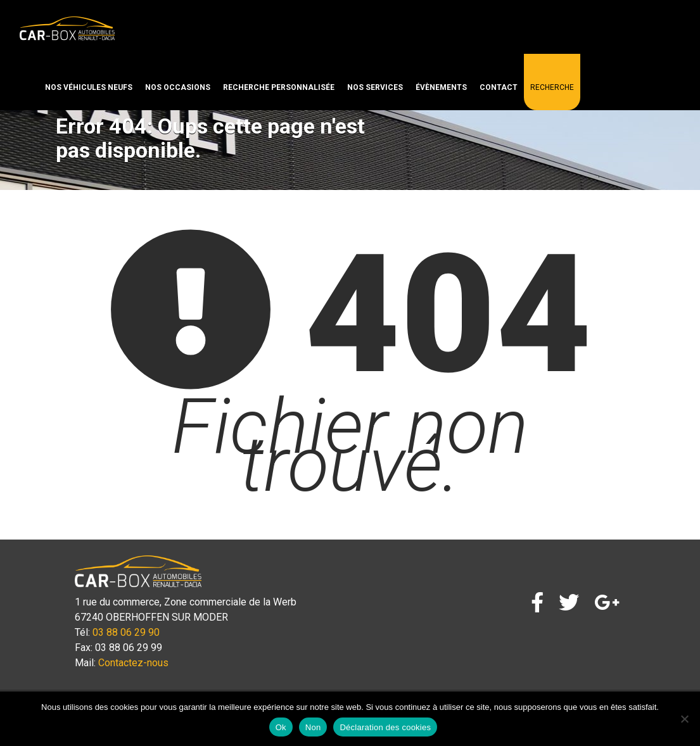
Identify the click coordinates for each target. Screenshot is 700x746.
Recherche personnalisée (279, 87)
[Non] (684, 719)
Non (313, 727)
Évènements (441, 87)
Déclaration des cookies (385, 727)
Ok (281, 727)
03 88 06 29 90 (126, 632)
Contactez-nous (133, 663)
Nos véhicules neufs (89, 87)
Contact (499, 87)
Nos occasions (178, 87)
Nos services (375, 87)
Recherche (552, 87)
